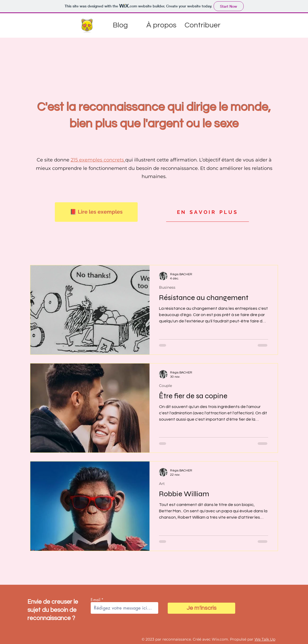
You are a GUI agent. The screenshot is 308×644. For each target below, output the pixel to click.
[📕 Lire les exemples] (96, 212)
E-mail (95, 600)
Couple (165, 386)
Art (162, 484)
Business (167, 287)
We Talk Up (265, 639)
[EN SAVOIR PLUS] (208, 212)
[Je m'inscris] (201, 608)
